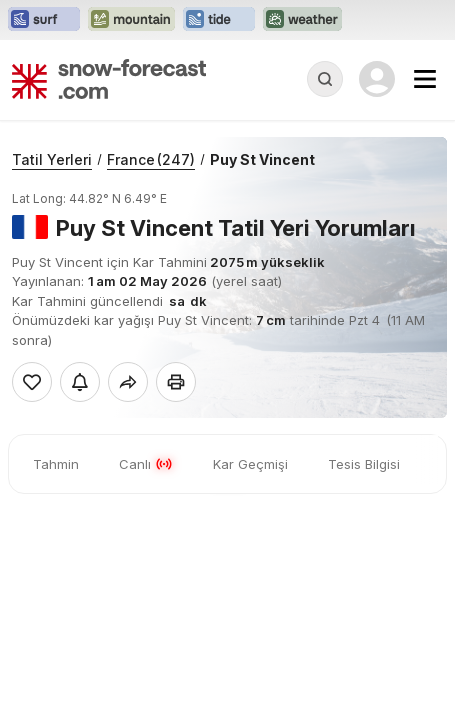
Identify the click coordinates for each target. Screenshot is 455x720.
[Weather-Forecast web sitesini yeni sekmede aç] (302, 20)
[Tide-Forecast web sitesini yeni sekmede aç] (219, 20)
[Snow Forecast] (109, 79)
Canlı (146, 464)
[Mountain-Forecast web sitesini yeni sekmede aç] (131, 20)
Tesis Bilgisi (364, 464)
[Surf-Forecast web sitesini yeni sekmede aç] (44, 20)
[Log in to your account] (377, 79)
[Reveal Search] (325, 79)
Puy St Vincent (262, 159)
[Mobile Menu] (425, 79)
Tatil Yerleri (52, 159)
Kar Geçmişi (250, 464)
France (151, 159)
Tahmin (56, 464)
